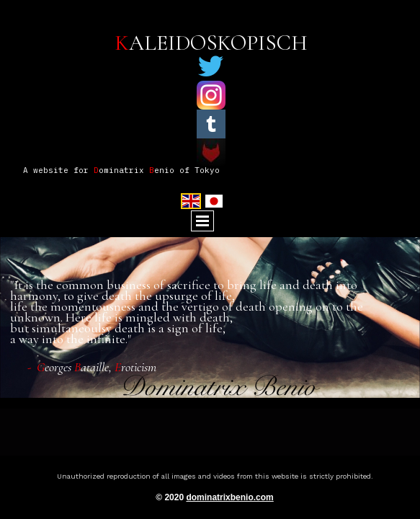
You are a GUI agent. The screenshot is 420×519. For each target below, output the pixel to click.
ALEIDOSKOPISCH (211, 43)
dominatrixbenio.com (229, 497)
